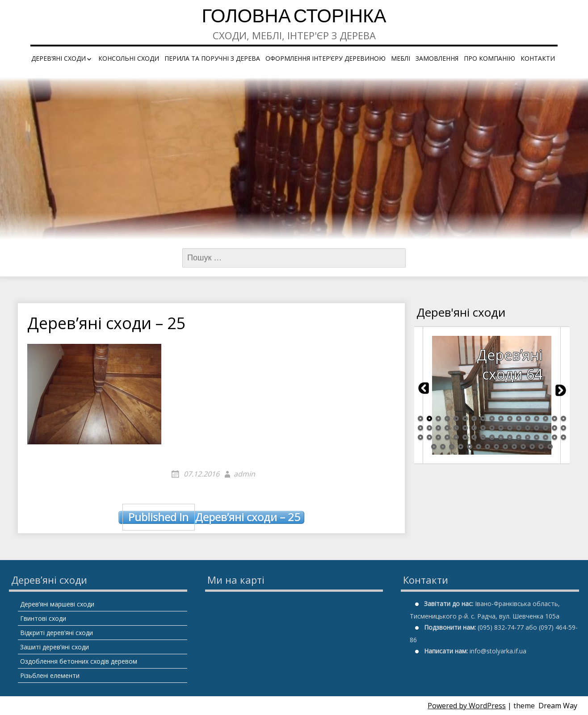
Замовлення (437, 58)
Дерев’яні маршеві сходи (57, 604)
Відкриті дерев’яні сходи (57, 633)
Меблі (401, 58)
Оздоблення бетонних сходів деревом (79, 661)
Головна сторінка (294, 18)
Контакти (538, 58)
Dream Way (558, 706)
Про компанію (489, 58)
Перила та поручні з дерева (212, 58)
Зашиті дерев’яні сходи (55, 647)
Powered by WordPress (467, 706)
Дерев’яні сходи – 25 (211, 517)
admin (244, 474)
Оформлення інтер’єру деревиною (325, 58)
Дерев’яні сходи (59, 58)
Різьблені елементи (50, 675)
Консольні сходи (129, 58)
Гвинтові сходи (43, 618)
